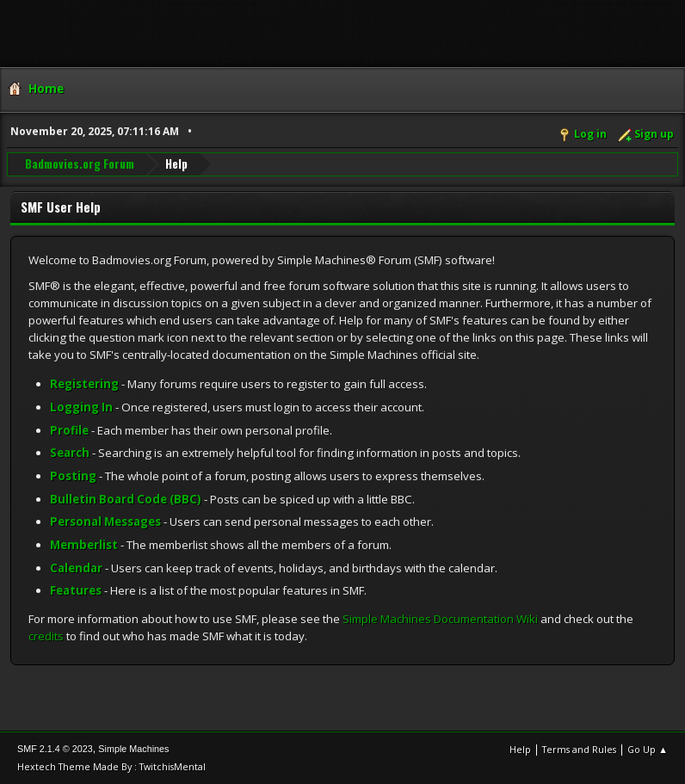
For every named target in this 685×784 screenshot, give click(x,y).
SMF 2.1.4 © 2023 (55, 749)
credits (46, 636)
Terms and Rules (579, 749)
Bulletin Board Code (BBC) (126, 499)
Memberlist (84, 545)
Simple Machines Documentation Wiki (440, 619)
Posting (73, 476)
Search (70, 453)
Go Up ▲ (648, 749)
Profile (69, 430)
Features (76, 590)
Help (520, 749)
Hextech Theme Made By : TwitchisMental (111, 766)
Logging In (81, 407)
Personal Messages (105, 522)
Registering (84, 384)
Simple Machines (133, 749)
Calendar (76, 568)
